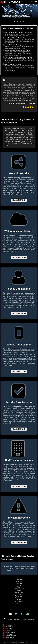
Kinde (19, 591)
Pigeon (19, 594)
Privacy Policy (11, 636)
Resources (9, 627)
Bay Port (19, 582)
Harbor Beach (19, 589)
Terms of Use (10, 638)
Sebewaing (19, 602)
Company (9, 629)
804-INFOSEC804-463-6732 (22, 619)
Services (9, 625)
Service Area (10, 632)
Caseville (19, 583)
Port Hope (19, 598)
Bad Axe (19, 580)
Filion (19, 587)
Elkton (19, 585)
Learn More (18, 200)
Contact (8, 630)
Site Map (9, 634)
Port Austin (19, 596)
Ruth (19, 600)
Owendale (19, 592)
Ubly (19, 603)
